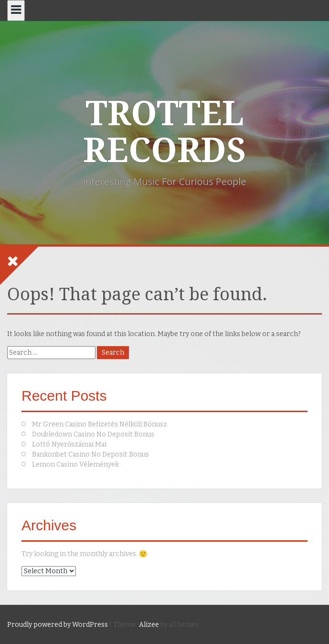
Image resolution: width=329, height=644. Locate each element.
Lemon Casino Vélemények (75, 464)
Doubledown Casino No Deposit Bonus (93, 434)
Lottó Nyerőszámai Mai (69, 444)
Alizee (149, 625)
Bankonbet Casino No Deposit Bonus (90, 454)
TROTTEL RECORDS (164, 132)
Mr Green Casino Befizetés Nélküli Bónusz (100, 424)
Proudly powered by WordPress (58, 625)
